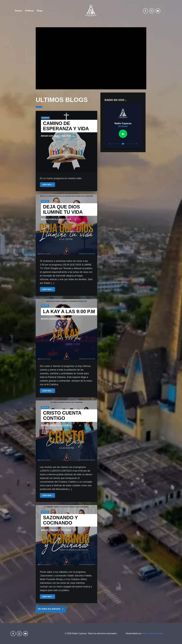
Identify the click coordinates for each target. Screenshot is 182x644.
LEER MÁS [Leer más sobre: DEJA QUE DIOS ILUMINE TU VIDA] (48, 289)
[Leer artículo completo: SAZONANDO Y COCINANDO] (66, 536)
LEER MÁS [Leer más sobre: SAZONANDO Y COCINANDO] (48, 597)
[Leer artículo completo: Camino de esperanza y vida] (66, 142)
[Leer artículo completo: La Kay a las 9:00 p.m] (66, 330)
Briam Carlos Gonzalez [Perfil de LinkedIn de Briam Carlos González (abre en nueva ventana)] (153, 633)
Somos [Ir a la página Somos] (18, 11)
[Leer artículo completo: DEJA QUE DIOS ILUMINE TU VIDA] (66, 225)
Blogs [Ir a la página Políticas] (40, 11)
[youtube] (158, 11)
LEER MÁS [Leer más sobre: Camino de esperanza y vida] (48, 185)
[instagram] (152, 11)
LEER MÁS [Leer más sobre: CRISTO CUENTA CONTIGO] (48, 495)
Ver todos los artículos (51, 609)
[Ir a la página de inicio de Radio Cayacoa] (91, 11)
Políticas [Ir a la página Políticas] (29, 11)
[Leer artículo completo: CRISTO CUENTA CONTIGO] (66, 431)
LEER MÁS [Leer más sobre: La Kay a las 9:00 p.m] (48, 391)
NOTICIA (45, 201)
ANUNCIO (45, 118)
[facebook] (145, 11)
